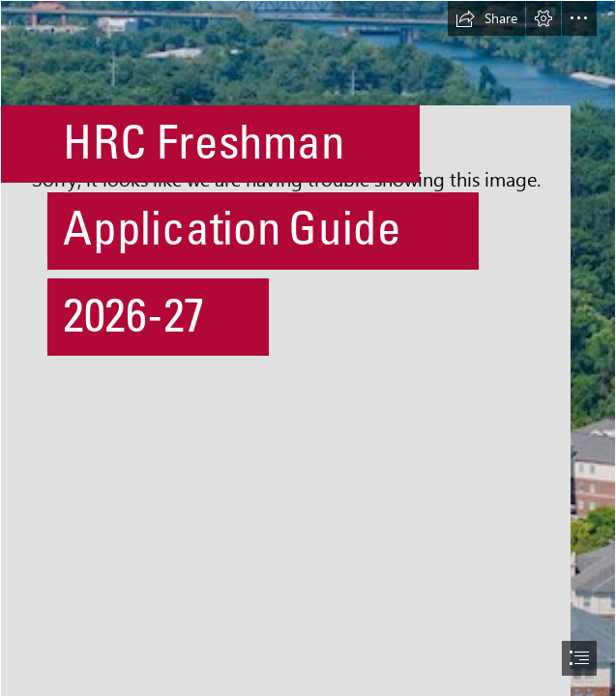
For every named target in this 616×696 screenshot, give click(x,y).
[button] (486, 18)
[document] (308, 348)
